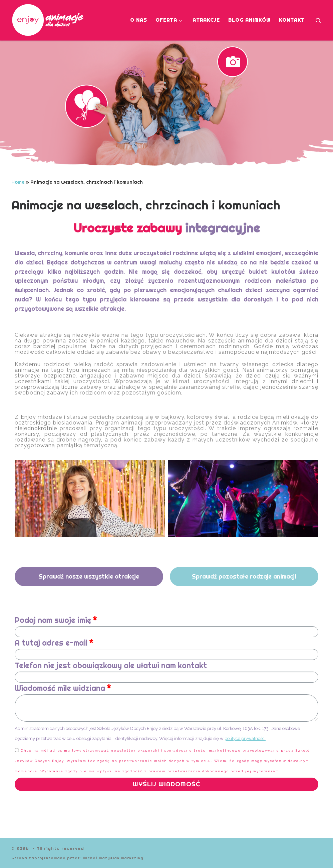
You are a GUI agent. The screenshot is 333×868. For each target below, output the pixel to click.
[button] (89, 577)
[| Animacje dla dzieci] (51, 19)
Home (18, 182)
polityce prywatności (245, 738)
